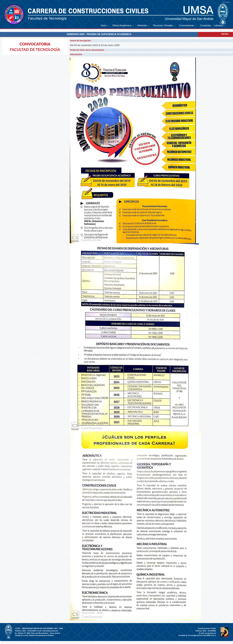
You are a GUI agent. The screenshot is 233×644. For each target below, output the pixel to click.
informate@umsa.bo (50, 631)
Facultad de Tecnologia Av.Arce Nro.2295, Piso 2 (197, 635)
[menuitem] (105, 25)
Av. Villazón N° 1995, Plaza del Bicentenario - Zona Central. (38, 633)
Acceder (226, 2)
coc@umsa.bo (210, 633)
